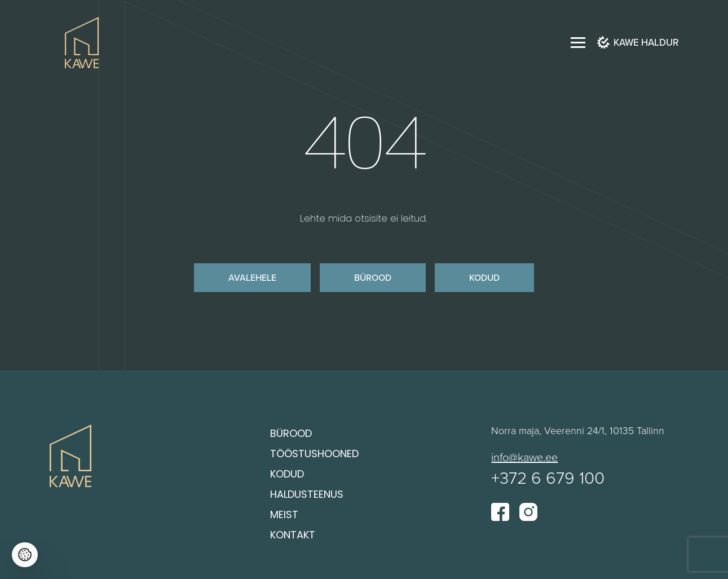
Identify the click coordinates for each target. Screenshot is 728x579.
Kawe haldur (638, 43)
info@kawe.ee (524, 457)
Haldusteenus (307, 495)
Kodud (484, 277)
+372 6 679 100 (548, 478)
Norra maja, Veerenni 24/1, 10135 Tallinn (578, 431)
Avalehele (252, 277)
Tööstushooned (314, 455)
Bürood (373, 277)
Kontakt (293, 536)
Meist (284, 516)
